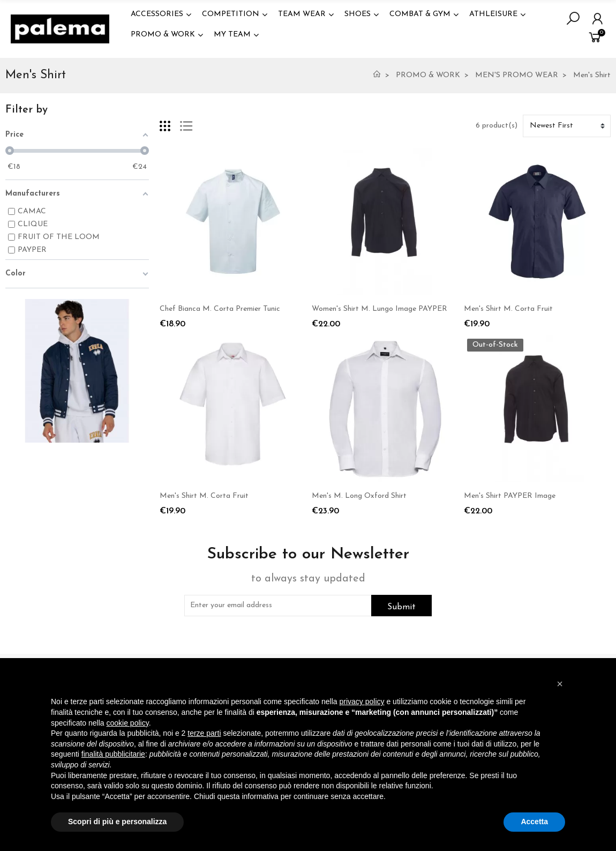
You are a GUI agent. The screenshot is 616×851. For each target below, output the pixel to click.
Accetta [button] (534, 822)
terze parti (204, 733)
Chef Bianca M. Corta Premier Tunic (220, 309)
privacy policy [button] (362, 701)
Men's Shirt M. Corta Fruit (508, 309)
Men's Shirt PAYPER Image (510, 496)
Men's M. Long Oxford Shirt (359, 496)
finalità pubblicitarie (113, 754)
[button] (560, 684)
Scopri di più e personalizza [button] (117, 822)
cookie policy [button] (128, 723)
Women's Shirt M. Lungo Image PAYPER (380, 309)
